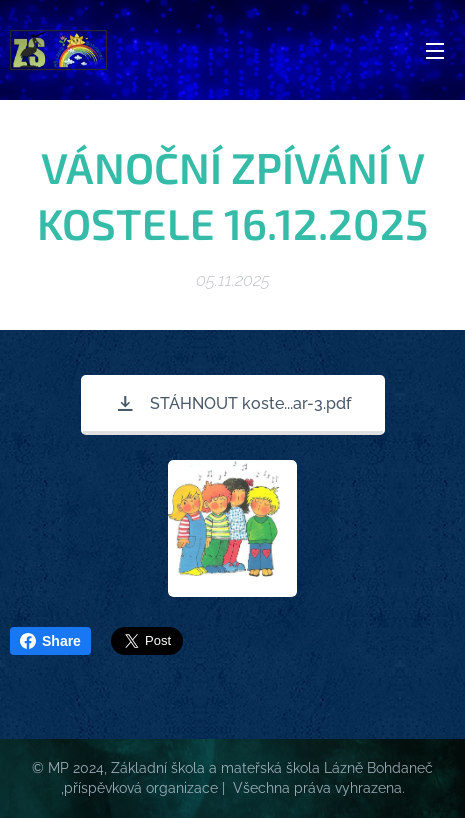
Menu (435, 51)
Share (50, 641)
